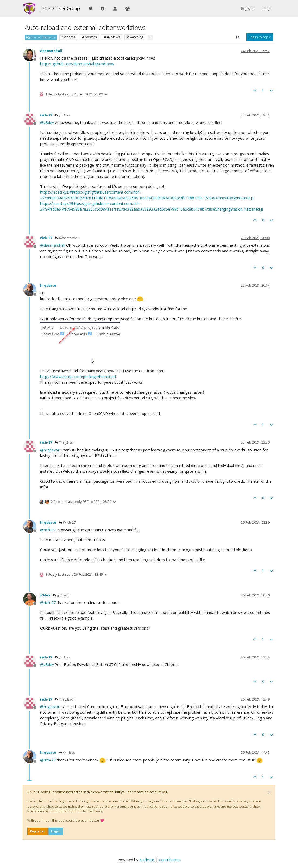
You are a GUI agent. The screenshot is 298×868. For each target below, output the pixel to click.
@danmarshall (67, 238)
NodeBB (147, 860)
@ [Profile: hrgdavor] (50, 450)
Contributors (170, 860)
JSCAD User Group (60, 8)
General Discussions (41, 37)
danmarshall (51, 51)
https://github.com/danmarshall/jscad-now (77, 64)
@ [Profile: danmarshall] (53, 245)
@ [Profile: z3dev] (47, 123)
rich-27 (46, 115)
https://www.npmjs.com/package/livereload (78, 377)
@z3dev (62, 115)
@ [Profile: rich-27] (48, 530)
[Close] (269, 792)
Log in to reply (260, 37)
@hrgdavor (64, 443)
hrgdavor (48, 285)
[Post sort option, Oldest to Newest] (238, 37)
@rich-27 (67, 522)
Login (56, 831)
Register (37, 831)
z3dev (45, 595)
